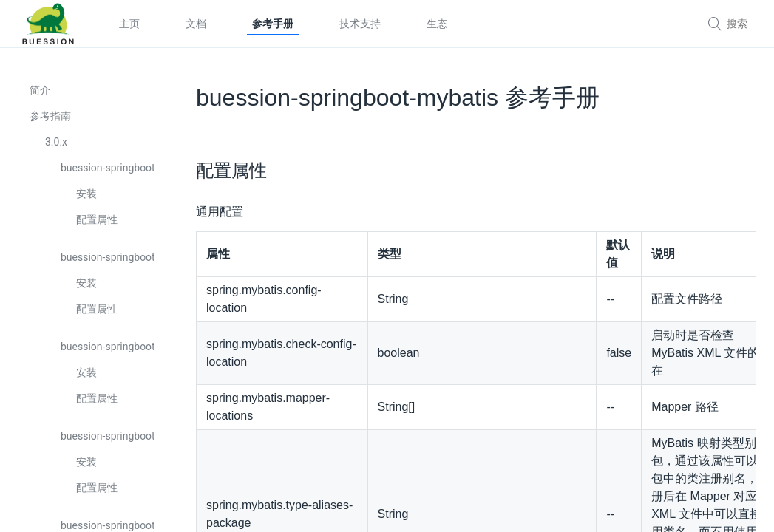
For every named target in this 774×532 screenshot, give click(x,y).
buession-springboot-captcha (107, 347)
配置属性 (97, 219)
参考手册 (273, 24)
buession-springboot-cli (107, 436)
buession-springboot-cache (107, 257)
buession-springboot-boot (107, 168)
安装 (86, 194)
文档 (196, 24)
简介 (40, 90)
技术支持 (360, 24)
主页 (129, 24)
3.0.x (56, 142)
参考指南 (50, 116)
